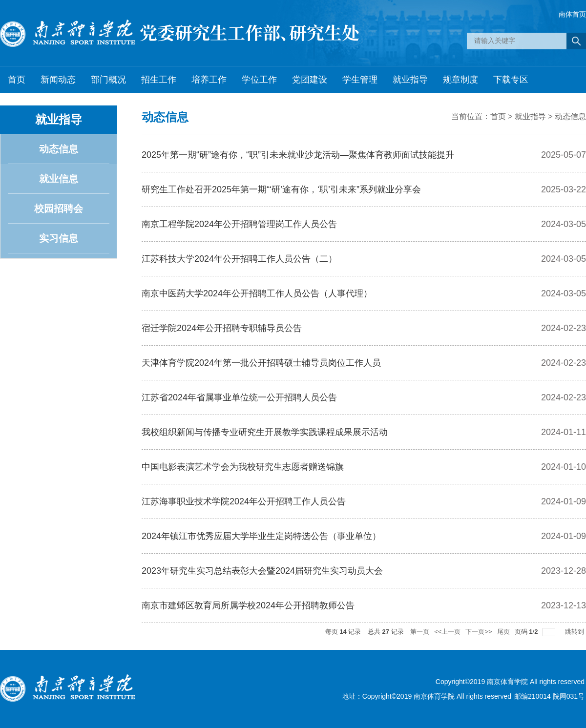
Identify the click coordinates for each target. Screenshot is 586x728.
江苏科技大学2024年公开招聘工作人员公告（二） (239, 259)
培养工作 (209, 80)
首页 (17, 80)
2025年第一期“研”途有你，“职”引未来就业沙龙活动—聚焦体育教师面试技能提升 (298, 155)
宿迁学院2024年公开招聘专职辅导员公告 (222, 328)
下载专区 (511, 80)
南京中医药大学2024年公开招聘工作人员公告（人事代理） (257, 293)
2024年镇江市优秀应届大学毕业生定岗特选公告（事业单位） (261, 536)
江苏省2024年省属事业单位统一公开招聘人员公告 (239, 397)
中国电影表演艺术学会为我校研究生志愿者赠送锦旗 (243, 467)
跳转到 (576, 632)
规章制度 (460, 80)
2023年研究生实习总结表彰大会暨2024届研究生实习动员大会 (262, 571)
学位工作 (259, 80)
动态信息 (570, 116)
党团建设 (310, 80)
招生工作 (159, 80)
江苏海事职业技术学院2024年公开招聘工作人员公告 (244, 501)
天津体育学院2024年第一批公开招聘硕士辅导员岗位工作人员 (261, 363)
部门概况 (108, 80)
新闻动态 (58, 80)
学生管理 (360, 80)
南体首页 (572, 14)
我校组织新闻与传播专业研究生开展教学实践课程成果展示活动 (265, 432)
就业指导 (410, 80)
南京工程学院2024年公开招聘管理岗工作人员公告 (239, 224)
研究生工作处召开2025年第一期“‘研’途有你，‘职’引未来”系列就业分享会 (281, 189)
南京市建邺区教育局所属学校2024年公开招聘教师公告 (248, 605)
